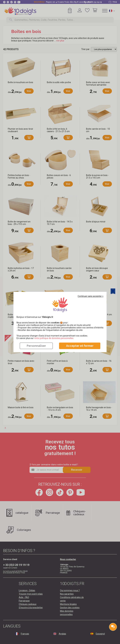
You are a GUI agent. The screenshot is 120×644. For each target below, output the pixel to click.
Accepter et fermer (80, 346)
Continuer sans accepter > (91, 296)
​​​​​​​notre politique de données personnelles (54, 338)
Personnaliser (36, 346)
